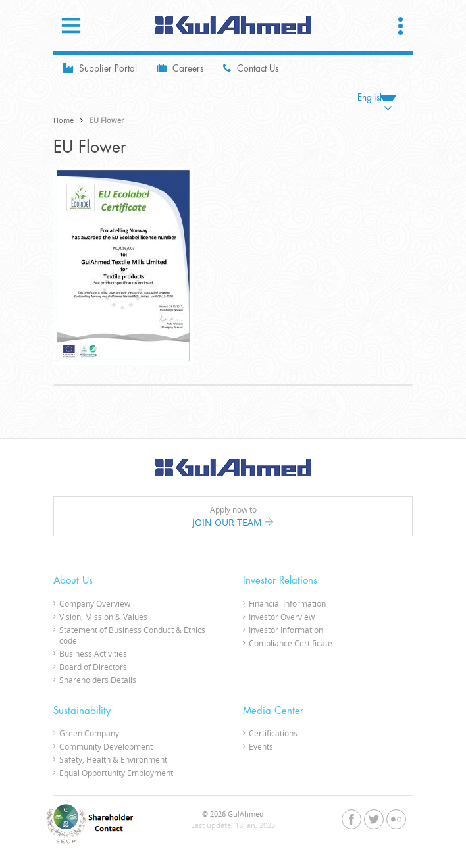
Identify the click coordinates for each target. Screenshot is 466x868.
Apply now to (233, 517)
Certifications (273, 733)
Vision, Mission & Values (103, 617)
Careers (180, 68)
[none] (377, 98)
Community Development (106, 746)
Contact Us (251, 68)
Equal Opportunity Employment (116, 773)
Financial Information (287, 603)
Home (64, 120)
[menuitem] (377, 98)
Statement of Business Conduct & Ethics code (132, 635)
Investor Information (286, 630)
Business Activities (93, 653)
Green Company (89, 733)
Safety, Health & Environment (113, 759)
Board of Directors (93, 667)
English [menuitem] (371, 98)
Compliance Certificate (291, 643)
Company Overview (95, 603)
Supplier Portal (100, 68)
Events (261, 746)
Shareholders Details (98, 680)
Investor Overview (282, 617)
